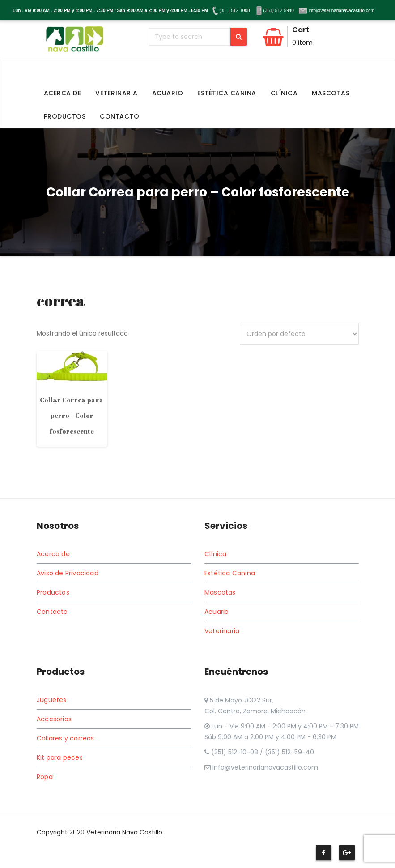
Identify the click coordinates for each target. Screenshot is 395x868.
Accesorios (54, 719)
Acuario (168, 93)
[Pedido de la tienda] (299, 334)
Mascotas (331, 93)
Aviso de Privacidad (68, 573)
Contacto (119, 116)
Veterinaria (117, 93)
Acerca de (63, 93)
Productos (65, 116)
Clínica (284, 93)
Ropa (45, 777)
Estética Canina (227, 93)
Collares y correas (66, 738)
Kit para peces (60, 757)
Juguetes (52, 700)
